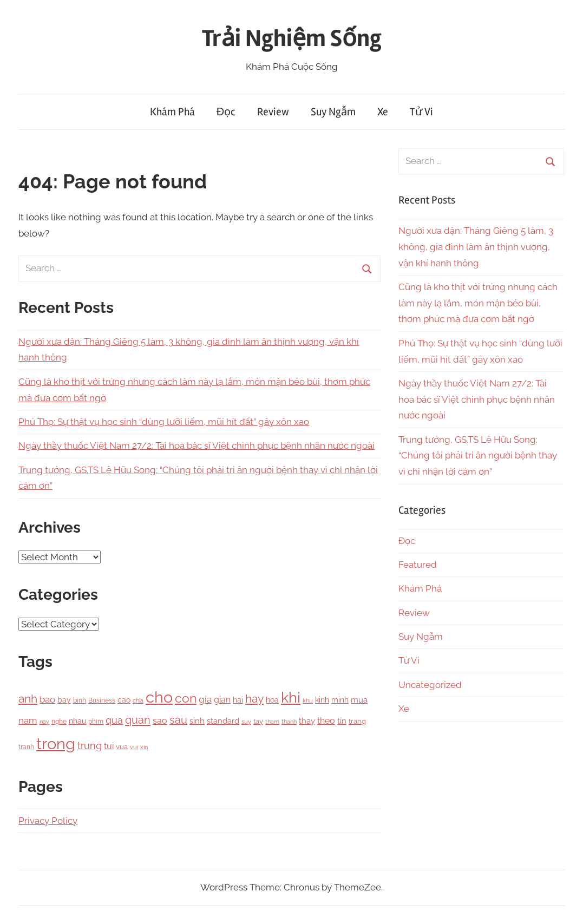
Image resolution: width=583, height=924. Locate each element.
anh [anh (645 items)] (28, 699)
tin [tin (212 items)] (342, 721)
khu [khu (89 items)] (308, 701)
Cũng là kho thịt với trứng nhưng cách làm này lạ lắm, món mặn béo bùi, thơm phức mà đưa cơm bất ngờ (478, 303)
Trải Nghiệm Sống (292, 38)
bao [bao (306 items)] (47, 699)
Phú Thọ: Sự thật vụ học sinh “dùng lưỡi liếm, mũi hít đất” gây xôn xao (164, 422)
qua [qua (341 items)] (114, 720)
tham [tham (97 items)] (272, 722)
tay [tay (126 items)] (258, 721)
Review (273, 112)
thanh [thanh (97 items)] (289, 722)
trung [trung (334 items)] (90, 746)
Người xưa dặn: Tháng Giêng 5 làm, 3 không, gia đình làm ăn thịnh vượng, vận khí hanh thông (476, 247)
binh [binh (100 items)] (80, 700)
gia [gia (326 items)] (205, 699)
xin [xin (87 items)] (144, 747)
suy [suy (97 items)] (246, 722)
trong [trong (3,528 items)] (56, 743)
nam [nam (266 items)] (28, 720)
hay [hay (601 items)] (254, 699)
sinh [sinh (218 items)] (197, 721)
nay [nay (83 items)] (44, 722)
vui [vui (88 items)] (134, 747)
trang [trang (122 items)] (357, 721)
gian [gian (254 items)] (222, 700)
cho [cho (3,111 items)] (159, 697)
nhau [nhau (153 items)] (77, 721)
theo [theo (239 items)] (326, 721)
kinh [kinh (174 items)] (322, 700)
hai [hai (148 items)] (238, 700)
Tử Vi (421, 112)
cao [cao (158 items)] (124, 700)
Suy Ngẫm (333, 112)
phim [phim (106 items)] (96, 722)
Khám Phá (172, 112)
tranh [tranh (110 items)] (26, 747)
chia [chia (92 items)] (138, 700)
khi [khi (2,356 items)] (291, 697)
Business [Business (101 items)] (102, 700)
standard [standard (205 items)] (223, 721)
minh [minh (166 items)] (340, 700)
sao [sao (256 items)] (160, 721)
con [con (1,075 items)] (186, 698)
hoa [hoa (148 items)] (272, 700)
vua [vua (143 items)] (122, 746)
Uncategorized (430, 685)
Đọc (226, 112)
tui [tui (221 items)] (109, 746)
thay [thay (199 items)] (307, 721)
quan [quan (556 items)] (138, 720)
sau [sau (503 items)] (178, 720)
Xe (383, 112)
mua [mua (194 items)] (359, 700)
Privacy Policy (48, 821)
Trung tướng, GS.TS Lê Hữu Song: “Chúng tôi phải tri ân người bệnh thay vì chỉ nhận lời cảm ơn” (478, 456)
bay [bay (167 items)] (64, 700)
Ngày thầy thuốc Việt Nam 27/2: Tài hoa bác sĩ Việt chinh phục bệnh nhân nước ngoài (196, 445)
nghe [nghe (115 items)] (59, 721)
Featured (418, 565)
